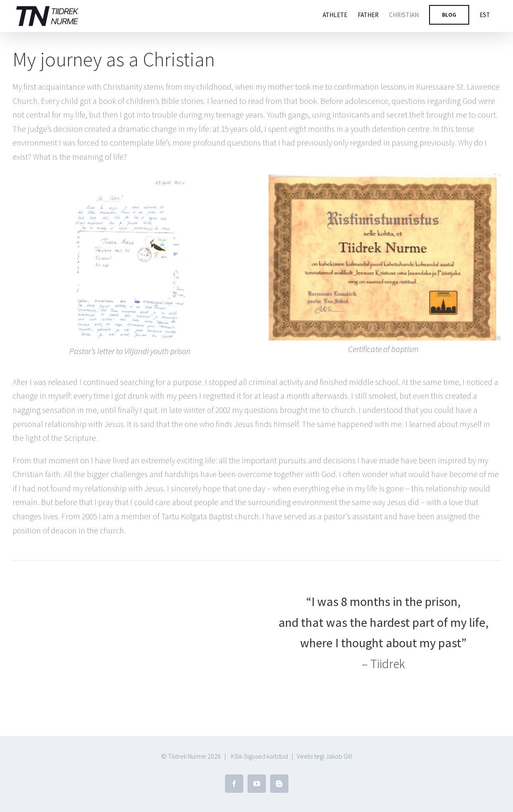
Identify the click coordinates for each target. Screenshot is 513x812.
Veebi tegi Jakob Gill (325, 756)
